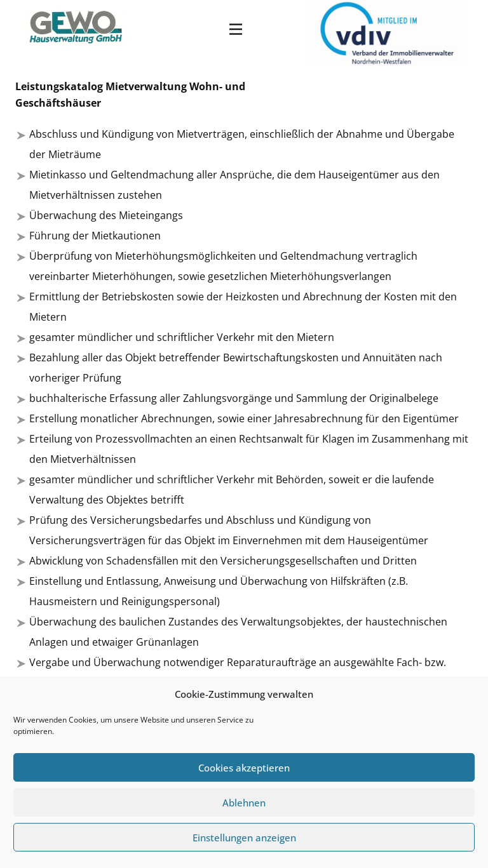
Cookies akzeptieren (244, 768)
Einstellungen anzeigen (244, 838)
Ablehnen (244, 803)
